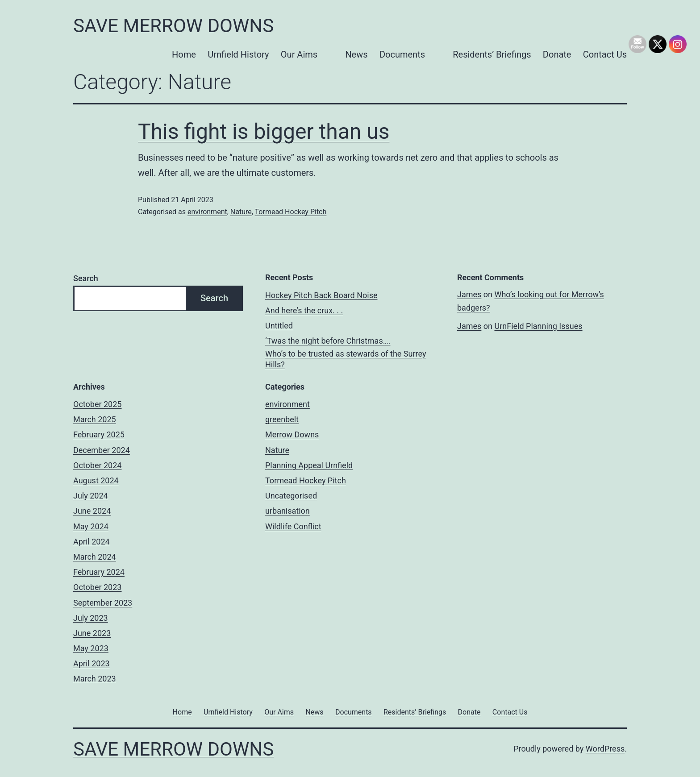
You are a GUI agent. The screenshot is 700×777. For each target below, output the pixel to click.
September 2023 (103, 603)
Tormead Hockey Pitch (291, 212)
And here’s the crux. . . (304, 310)
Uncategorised (291, 496)
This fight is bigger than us (264, 131)
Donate (557, 54)
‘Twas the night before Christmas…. (328, 341)
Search (86, 278)
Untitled (279, 326)
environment (207, 212)
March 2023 (95, 679)
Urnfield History (238, 54)
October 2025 (97, 404)
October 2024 (97, 465)
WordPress (605, 749)
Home (184, 54)
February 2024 (99, 572)
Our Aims (299, 54)
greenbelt (282, 419)
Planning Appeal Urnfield (309, 465)
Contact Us (605, 54)
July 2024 (91, 496)
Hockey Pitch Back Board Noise (321, 295)
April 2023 (92, 663)
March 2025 (95, 419)
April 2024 (92, 542)
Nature (241, 212)
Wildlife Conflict (293, 526)
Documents (402, 54)
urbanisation (287, 511)
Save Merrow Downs (173, 26)
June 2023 (92, 633)
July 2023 (91, 618)
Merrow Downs (292, 434)
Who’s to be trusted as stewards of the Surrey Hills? (346, 359)
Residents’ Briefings (492, 54)
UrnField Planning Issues (538, 326)
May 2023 (91, 648)
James (469, 294)
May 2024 (91, 526)
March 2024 (95, 557)
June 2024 (92, 511)
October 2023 (97, 587)
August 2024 (96, 480)
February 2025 (99, 434)
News (356, 54)
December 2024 (102, 450)
